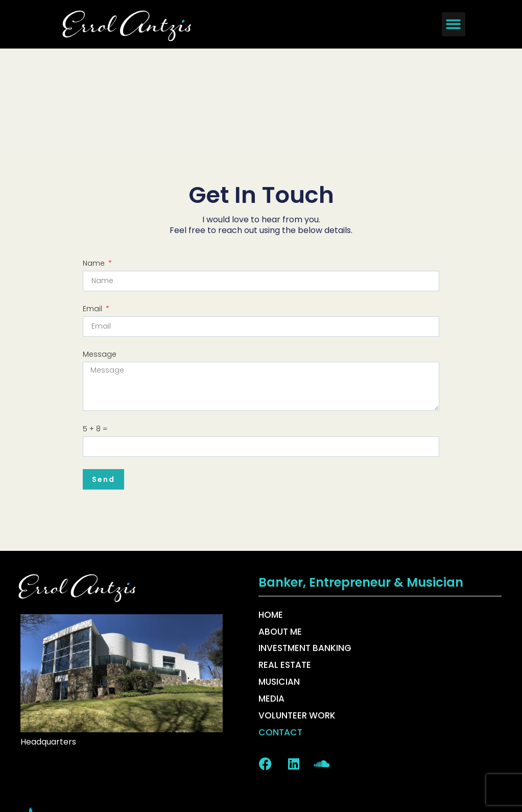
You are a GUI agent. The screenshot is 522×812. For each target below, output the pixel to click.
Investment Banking (305, 546)
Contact (280, 630)
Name (95, 161)
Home (271, 513)
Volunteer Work (297, 613)
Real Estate (285, 563)
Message (100, 252)
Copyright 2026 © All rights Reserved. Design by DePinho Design (261, 786)
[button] (454, 24)
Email (93, 206)
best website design (150, 725)
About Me (280, 529)
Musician (279, 579)
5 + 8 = (95, 327)
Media (271, 596)
